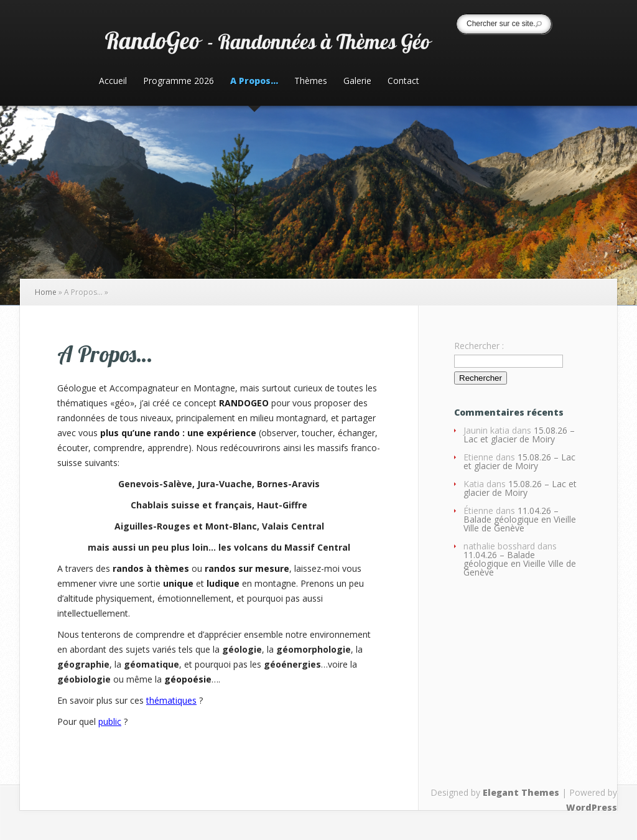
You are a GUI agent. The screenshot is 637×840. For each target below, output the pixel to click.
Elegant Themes (521, 792)
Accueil (113, 82)
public (110, 721)
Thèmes (311, 82)
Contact (403, 82)
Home (46, 292)
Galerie (357, 82)
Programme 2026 (179, 82)
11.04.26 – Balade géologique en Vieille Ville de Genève (520, 519)
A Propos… (254, 82)
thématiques (171, 700)
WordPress (592, 807)
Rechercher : (479, 346)
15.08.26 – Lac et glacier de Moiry (519, 435)
